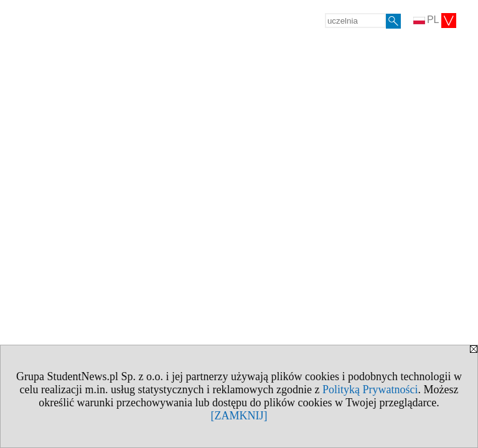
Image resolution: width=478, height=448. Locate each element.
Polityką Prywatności (370, 390)
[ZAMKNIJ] (239, 416)
